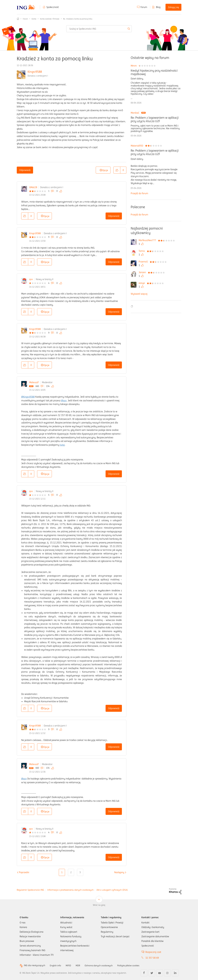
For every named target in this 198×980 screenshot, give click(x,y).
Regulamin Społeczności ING (30, 890)
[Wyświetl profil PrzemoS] (144, 262)
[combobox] (99, 29)
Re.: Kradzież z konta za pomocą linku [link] (78, 19)
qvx (31, 279)
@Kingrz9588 (28, 397)
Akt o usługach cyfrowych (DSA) (112, 890)
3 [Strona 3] (80, 872)
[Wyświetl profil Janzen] (143, 272)
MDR (80, 965)
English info (57, 965)
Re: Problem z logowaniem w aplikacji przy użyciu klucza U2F (155, 119)
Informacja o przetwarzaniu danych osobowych (70, 890)
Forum (144, 7)
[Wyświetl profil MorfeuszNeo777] (148, 240)
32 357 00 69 (152, 958)
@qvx (64, 400)
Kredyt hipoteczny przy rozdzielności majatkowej (154, 72)
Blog (158, 7)
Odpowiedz (25, 170)
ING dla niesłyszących (35, 965)
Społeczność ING (18, 19)
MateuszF (34, 382)
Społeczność (53, 7)
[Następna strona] (119, 872)
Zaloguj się (173, 7)
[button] (117, 170)
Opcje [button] (105, 170)
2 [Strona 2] (71, 872)
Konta (34, 19)
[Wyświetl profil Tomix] (142, 251)
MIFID (70, 965)
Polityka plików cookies (132, 965)
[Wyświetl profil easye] (142, 283)
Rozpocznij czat (153, 952)
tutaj (62, 445)
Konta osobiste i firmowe (50, 19)
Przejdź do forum (139, 193)
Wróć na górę (99, 905)
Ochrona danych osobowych (101, 965)
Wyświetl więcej (139, 294)
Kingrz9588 (35, 72)
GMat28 (33, 187)
